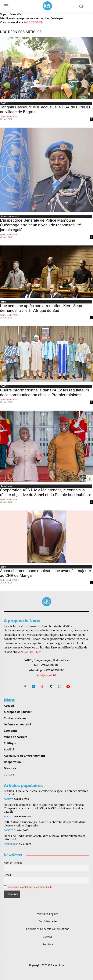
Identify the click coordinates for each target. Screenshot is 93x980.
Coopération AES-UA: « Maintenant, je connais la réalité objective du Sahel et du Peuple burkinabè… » (45, 492)
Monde (4, 302)
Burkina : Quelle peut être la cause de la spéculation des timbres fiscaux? (46, 793)
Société (4, 103)
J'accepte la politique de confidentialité (30, 887)
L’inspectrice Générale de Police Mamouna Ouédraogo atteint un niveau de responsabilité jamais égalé (40, 225)
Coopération (7, 486)
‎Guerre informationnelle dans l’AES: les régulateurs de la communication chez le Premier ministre (45, 392)
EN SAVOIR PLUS (30, 652)
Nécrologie (11, 844)
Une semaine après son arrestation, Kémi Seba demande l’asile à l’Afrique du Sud (41, 308)
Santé (4, 567)
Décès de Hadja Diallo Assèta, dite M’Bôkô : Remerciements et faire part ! (44, 838)
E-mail (7, 875)
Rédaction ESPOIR (9, 116)
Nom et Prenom (13, 863)
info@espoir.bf (46, 675)
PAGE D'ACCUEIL (33, 22)
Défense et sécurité (10, 216)
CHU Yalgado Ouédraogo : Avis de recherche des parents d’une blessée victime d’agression (45, 824)
